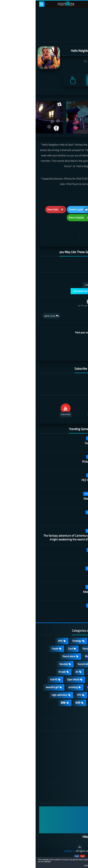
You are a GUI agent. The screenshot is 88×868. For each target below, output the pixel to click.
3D (41, 672)
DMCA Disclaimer (63, 744)
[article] (25, 236)
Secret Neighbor (59, 443)
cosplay (75, 656)
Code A (65, 555)
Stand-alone (33, 656)
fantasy (57, 672)
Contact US (67, 779)
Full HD (18, 679)
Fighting (74, 703)
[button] (74, 863)
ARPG (76, 695)
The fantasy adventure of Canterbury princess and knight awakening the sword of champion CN (38, 537)
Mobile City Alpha (58, 592)
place (56, 679)
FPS (44, 695)
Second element (50, 664)
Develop (28, 664)
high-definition (24, 695)
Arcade (26, 672)
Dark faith (63, 610)
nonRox (32, 851)
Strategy (41, 641)
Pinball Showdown (58, 461)
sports (55, 687)
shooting (37, 687)
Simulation (52, 649)
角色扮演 (74, 710)
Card (35, 649)
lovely (57, 703)
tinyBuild (57, 61)
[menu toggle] (82, 4)
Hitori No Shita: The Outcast (66, 837)
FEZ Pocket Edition (57, 480)
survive (59, 695)
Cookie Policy (66, 770)
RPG (25, 641)
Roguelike (74, 664)
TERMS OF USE (64, 753)
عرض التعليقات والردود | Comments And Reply (58, 291)
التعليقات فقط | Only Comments (64, 285)
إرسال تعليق (14, 316)
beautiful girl (17, 687)
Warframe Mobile (58, 499)
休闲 (42, 703)
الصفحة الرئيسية (64, 736)
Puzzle (19, 649)
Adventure (73, 649)
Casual (59, 641)
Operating (74, 679)
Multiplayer (55, 656)
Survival (74, 672)
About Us (68, 787)
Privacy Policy (65, 761)
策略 (28, 703)
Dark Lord (63, 573)
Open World (38, 679)
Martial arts (62, 517)
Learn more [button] (53, 865)
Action (75, 641)
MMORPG (73, 687)
